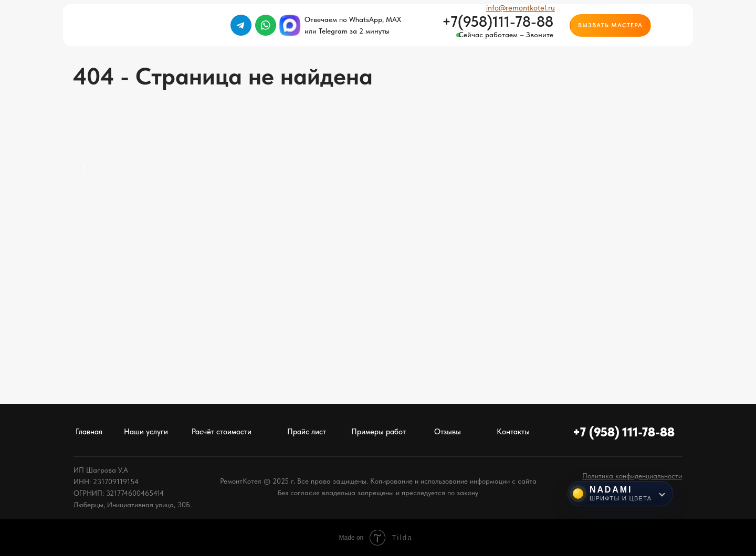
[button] (610, 25)
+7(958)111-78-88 (498, 22)
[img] (673, 25)
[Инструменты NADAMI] (620, 494)
